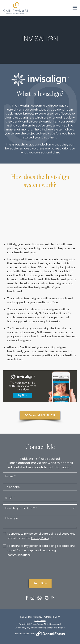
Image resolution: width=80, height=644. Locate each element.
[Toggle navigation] (75, 8)
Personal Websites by (40, 634)
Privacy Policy (40, 538)
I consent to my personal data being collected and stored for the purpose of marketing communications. (41, 550)
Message (40, 522)
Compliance (40, 620)
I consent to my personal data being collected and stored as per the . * (41, 536)
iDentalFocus (37, 624)
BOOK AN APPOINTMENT (40, 415)
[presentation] (40, 568)
